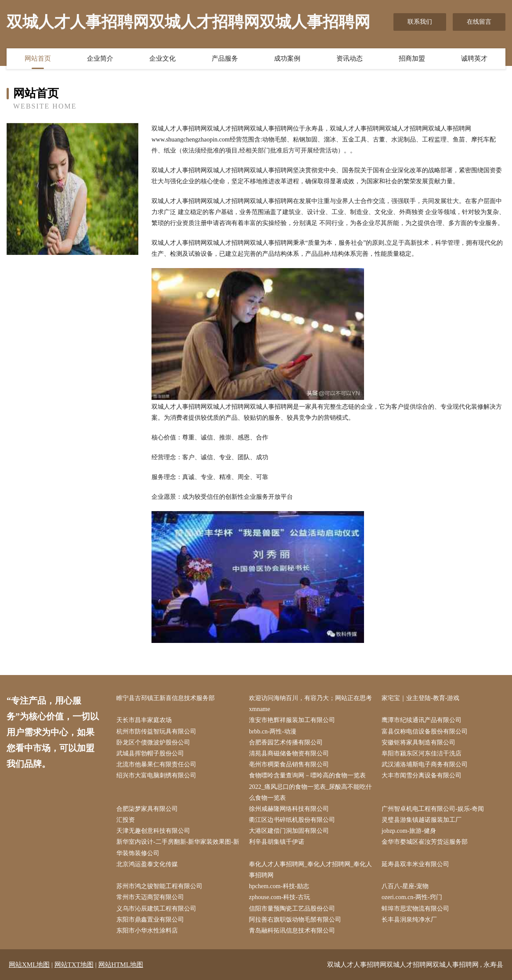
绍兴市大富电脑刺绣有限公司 (156, 775)
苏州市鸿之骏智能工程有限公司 (159, 886)
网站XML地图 (29, 965)
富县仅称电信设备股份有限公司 (425, 731)
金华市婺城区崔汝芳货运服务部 (425, 842)
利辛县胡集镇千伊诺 (277, 842)
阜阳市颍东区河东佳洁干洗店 (422, 753)
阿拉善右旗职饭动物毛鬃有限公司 (295, 920)
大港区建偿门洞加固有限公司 (289, 831)
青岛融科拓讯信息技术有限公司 (292, 931)
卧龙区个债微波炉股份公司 (153, 742)
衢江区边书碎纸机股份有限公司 (292, 820)
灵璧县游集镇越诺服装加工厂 (422, 820)
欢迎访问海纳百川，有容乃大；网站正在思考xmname (310, 704)
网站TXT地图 (74, 965)
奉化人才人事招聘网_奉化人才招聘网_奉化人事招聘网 (310, 870)
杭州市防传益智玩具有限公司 (156, 731)
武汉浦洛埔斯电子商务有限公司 (425, 764)
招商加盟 (412, 58)
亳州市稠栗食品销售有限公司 (289, 764)
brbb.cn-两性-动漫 (273, 731)
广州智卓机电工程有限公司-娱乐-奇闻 (433, 809)
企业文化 (162, 58)
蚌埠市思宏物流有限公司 (415, 909)
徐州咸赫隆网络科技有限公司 (289, 809)
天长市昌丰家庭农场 (144, 720)
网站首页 (38, 58)
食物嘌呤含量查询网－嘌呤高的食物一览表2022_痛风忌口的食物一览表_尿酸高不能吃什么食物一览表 (310, 786)
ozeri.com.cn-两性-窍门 (412, 897)
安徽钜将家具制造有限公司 (418, 742)
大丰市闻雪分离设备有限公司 (422, 775)
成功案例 (287, 58)
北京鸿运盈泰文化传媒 (147, 864)
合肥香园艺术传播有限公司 (286, 742)
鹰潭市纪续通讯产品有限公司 (422, 720)
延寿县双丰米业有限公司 (415, 864)
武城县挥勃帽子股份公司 (150, 753)
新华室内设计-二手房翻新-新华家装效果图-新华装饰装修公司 (178, 847)
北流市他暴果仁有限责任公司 (156, 764)
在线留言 (479, 22)
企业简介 (100, 58)
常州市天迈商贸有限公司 (150, 897)
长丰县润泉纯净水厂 (409, 920)
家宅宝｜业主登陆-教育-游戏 (420, 698)
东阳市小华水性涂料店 (147, 931)
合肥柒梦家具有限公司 (147, 809)
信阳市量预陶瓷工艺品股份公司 (292, 909)
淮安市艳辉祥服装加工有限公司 (292, 720)
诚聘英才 (474, 58)
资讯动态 (350, 58)
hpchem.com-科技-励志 (279, 886)
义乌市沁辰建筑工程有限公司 (156, 909)
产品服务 (225, 58)
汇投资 (126, 820)
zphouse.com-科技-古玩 (279, 897)
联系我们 (420, 22)
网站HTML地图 (121, 965)
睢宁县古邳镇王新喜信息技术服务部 (166, 698)
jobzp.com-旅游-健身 (409, 831)
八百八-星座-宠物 (405, 886)
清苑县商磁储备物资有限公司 (289, 753)
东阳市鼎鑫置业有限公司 (150, 920)
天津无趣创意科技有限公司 (153, 831)
